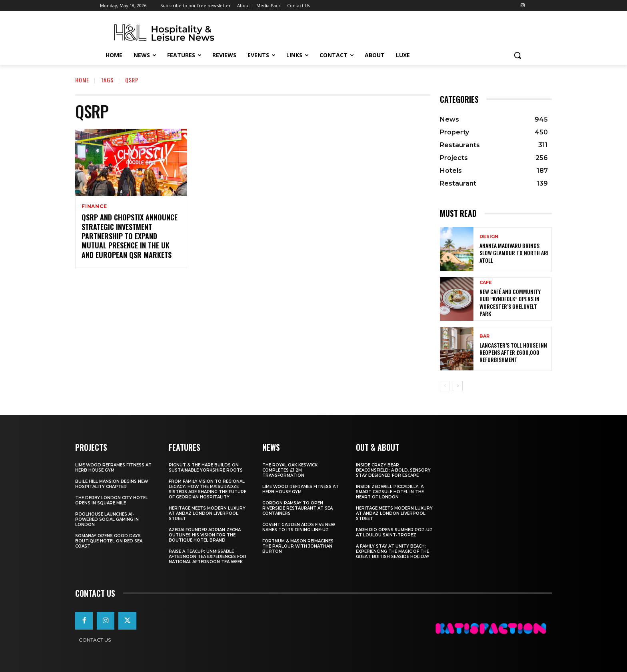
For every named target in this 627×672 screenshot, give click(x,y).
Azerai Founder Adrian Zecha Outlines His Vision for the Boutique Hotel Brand (205, 535)
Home (82, 80)
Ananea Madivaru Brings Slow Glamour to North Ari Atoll (514, 253)
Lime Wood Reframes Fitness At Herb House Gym (113, 468)
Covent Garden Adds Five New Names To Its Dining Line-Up (299, 527)
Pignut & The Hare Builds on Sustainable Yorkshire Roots (206, 468)
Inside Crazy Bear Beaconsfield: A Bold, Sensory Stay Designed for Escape (393, 470)
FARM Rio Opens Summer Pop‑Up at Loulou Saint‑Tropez (394, 532)
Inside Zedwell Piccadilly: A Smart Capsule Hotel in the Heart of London (390, 492)
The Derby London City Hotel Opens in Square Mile (112, 500)
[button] (517, 55)
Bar (484, 336)
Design (489, 237)
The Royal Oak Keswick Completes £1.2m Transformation (290, 470)
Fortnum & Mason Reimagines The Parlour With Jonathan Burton (298, 546)
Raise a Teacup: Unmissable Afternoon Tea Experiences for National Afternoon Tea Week (208, 557)
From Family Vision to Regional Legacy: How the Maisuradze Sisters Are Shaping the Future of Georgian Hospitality (208, 489)
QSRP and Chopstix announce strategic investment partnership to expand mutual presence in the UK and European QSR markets (130, 236)
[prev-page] (445, 386)
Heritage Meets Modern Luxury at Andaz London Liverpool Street (207, 513)
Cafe (486, 283)
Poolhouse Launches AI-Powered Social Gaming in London (107, 519)
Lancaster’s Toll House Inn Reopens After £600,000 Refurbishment (513, 352)
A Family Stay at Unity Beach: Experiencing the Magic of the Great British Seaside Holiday (393, 551)
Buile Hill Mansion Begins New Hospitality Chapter (112, 484)
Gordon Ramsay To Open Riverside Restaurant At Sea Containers (298, 508)
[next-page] (458, 386)
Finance (94, 206)
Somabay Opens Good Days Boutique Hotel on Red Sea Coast (109, 541)
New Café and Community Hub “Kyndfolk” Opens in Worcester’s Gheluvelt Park (510, 302)
